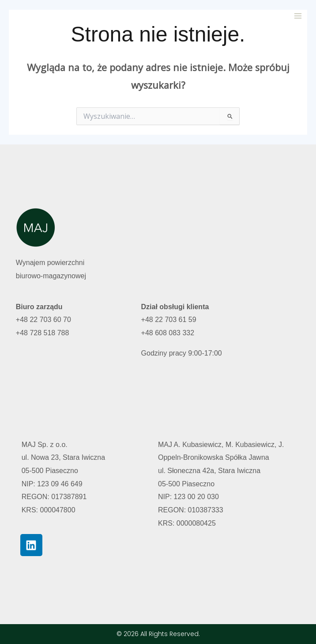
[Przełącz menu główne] (298, 16)
